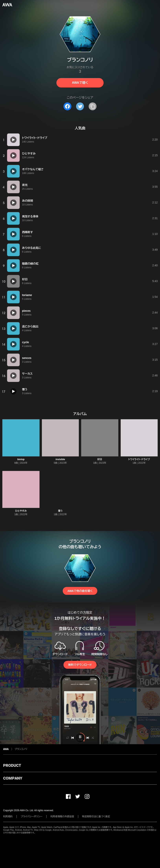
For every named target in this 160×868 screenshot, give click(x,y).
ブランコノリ (21, 749)
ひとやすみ (21, 511)
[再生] (13, 140)
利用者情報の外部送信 (62, 817)
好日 (100, 459)
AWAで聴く (80, 83)
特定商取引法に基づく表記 (96, 817)
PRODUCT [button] (12, 765)
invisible (60, 459)
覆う (60, 511)
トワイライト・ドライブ (139, 459)
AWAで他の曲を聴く (80, 591)
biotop (21, 459)
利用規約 (8, 817)
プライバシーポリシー (32, 817)
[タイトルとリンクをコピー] (93, 106)
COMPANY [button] (13, 778)
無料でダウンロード (80, 665)
